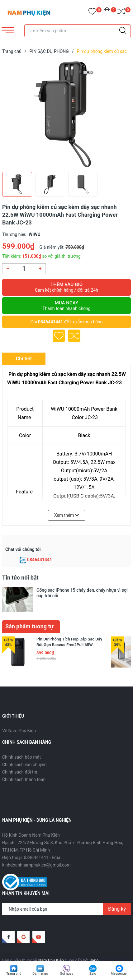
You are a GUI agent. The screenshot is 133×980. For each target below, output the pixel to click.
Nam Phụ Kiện (51, 947)
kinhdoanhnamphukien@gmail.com (36, 852)
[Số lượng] (24, 269)
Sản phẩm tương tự (29, 613)
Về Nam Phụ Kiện (19, 718)
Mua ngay (66, 306)
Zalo (93, 974)
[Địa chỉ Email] (66, 896)
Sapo (94, 947)
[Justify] (123, 31)
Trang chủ (14, 974)
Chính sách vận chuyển (24, 751)
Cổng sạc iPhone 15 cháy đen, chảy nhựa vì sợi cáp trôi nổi (82, 593)
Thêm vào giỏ (66, 287)
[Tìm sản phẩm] (78, 31)
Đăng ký (117, 896)
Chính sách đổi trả (20, 759)
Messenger (119, 974)
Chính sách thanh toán (24, 766)
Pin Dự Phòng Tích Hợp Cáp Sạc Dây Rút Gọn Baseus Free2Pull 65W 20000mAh (69, 631)
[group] (66, 114)
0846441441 (50, 322)
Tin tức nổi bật (20, 578)
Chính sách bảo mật (21, 744)
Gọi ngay (66, 974)
